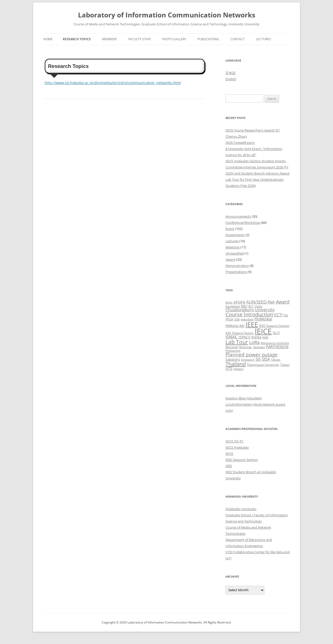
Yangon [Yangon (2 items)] (238, 369)
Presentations (236, 272)
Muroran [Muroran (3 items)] (232, 347)
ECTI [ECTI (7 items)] (278, 315)
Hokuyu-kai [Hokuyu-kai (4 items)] (235, 325)
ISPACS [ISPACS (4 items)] (244, 337)
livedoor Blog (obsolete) (244, 398)
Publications (208, 39)
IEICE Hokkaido (237, 447)
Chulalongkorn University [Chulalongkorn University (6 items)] (250, 310)
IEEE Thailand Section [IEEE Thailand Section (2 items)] (240, 333)
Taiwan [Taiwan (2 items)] (276, 360)
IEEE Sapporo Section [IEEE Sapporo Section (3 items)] (274, 326)
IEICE (229, 454)
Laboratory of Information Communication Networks (167, 15)
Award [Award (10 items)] (283, 302)
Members (110, 39)
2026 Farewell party (240, 143)
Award (230, 259)
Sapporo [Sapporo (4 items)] (233, 359)
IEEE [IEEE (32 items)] (252, 324)
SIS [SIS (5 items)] (258, 359)
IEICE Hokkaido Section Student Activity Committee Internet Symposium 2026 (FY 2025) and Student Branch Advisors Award (257, 167)
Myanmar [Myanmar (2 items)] (246, 347)
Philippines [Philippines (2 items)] (233, 351)
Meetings (233, 247)
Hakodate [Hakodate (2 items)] (247, 319)
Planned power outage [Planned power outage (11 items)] (252, 355)
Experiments (235, 235)
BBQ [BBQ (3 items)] (244, 306)
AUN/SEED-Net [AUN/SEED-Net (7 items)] (261, 302)
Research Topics (77, 39)
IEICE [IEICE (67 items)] (263, 331)
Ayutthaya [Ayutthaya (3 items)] (233, 306)
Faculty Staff (140, 39)
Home (48, 39)
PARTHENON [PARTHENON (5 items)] (277, 347)
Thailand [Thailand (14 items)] (236, 364)
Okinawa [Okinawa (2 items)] (259, 347)
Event (230, 229)
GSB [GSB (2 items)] (237, 319)
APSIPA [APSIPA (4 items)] (239, 302)
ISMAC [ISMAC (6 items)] (232, 337)
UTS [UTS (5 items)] (229, 368)
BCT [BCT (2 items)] (251, 306)
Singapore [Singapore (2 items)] (248, 360)
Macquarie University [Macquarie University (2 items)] (275, 343)
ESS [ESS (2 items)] (286, 315)
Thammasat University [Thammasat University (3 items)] (263, 365)
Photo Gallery (174, 39)
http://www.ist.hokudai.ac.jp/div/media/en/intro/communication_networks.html (113, 83)
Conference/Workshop (243, 223)
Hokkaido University (241, 509)
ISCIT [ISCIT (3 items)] (276, 333)
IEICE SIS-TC (234, 441)
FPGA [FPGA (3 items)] (229, 319)
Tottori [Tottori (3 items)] (285, 365)
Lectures (263, 39)
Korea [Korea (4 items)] (256, 337)
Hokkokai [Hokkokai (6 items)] (263, 319)
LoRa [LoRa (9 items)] (254, 342)
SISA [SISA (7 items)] (266, 359)
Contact (238, 39)
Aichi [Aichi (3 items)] (229, 302)
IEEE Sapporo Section (242, 460)
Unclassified (235, 253)
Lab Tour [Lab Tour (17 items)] (237, 342)
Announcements (238, 216)
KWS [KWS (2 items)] (265, 337)
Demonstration (237, 266)
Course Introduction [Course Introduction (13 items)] (249, 314)
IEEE (229, 466)
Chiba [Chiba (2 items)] (258, 306)
